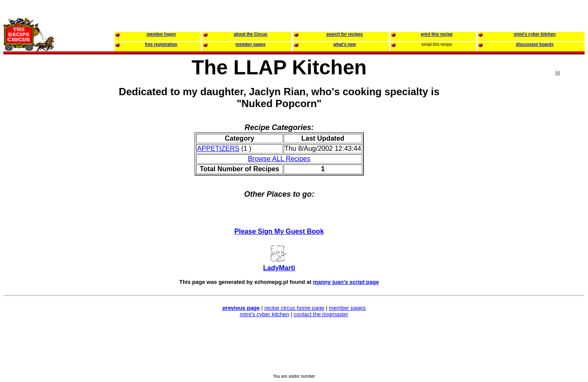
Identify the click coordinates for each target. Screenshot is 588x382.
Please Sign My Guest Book (279, 231)
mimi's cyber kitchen (265, 314)
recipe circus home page (294, 308)
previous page (241, 308)
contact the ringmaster (321, 314)
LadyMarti (279, 268)
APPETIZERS (218, 149)
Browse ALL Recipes (279, 159)
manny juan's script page (346, 282)
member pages (347, 308)
